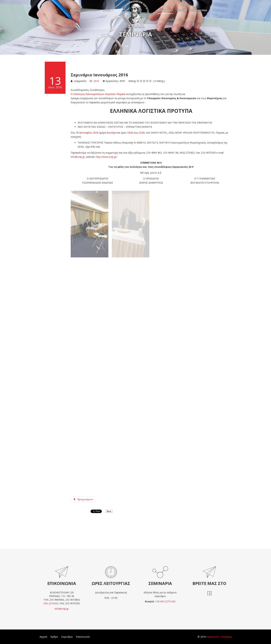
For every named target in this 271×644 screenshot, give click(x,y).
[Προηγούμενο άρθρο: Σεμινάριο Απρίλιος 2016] (83, 499)
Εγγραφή (182, 10)
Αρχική (74, 10)
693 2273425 (51, 603)
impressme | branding (219, 637)
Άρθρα (107, 10)
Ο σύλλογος (89, 10)
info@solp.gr (78, 157)
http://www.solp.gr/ (107, 157)
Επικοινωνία (199, 10)
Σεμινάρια (164, 10)
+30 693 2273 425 (165, 601)
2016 (96, 81)
